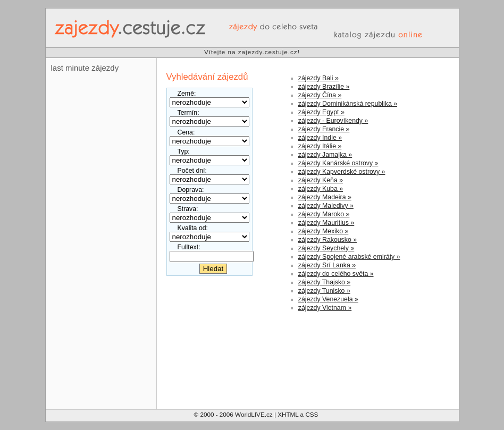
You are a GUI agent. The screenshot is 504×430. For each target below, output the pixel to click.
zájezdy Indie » (320, 138)
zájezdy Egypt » (321, 112)
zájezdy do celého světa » (336, 274)
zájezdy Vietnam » (325, 308)
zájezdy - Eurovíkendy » (333, 121)
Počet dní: (192, 171)
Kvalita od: (193, 228)
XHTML (288, 414)
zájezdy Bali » (318, 78)
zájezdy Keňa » (321, 180)
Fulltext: (189, 247)
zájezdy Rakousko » (327, 240)
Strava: (188, 209)
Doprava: (191, 190)
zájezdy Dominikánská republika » (348, 104)
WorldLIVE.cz (254, 414)
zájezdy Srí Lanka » (327, 265)
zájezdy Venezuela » (328, 299)
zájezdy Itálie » (320, 146)
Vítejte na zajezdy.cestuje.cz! (252, 52)
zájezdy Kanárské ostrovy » (338, 163)
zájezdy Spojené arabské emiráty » (349, 257)
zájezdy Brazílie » (324, 87)
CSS (312, 414)
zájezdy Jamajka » (325, 155)
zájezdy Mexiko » (323, 231)
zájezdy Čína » (320, 95)
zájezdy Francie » (324, 129)
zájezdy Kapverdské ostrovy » (342, 172)
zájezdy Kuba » (321, 189)
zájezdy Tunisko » (324, 291)
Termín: (188, 113)
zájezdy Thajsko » (324, 282)
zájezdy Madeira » (325, 197)
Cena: (186, 132)
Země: (187, 94)
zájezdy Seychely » (326, 248)
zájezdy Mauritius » (326, 223)
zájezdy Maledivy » (326, 206)
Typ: (184, 151)
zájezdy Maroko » (324, 214)
